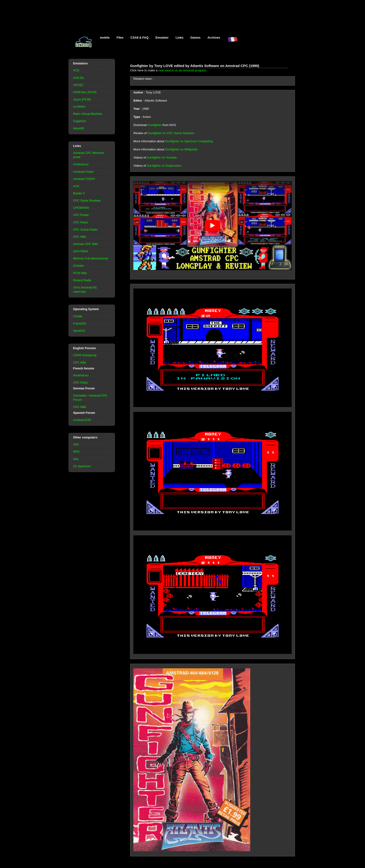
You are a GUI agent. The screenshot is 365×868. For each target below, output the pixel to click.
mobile (105, 38)
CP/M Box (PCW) (85, 92)
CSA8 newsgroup (85, 355)
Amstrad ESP (82, 420)
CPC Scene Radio (85, 230)
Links (179, 38)
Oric (76, 459)
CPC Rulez (81, 222)
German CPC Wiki (85, 244)
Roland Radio (82, 280)
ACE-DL (79, 78)
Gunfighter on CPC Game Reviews (171, 133)
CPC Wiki (79, 237)
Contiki (78, 316)
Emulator (162, 38)
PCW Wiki (80, 273)
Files (120, 38)
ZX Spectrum (82, 466)
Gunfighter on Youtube (162, 157)
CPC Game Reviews (87, 200)
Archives (214, 38)
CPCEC (78, 85)
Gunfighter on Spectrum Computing (189, 141)
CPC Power (81, 215)
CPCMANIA (81, 208)
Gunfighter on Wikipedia (181, 149)
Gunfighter (155, 125)
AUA (76, 186)
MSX (76, 452)
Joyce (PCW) (82, 99)
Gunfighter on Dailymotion (164, 166)
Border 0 (79, 193)
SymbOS (79, 331)
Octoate (78, 266)
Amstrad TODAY (84, 179)
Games (195, 38)
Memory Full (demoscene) (91, 258)
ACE (76, 70)
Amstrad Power (83, 172)
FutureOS (80, 323)
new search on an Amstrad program (182, 70)
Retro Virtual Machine (88, 114)
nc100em (79, 107)
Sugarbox (79, 121)
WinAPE (79, 128)
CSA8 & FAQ (139, 38)
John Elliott (80, 251)
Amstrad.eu (81, 164)
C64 (76, 444)
